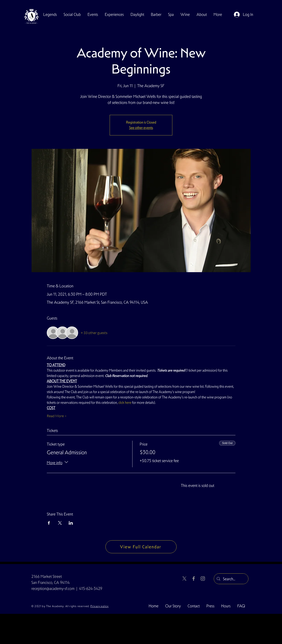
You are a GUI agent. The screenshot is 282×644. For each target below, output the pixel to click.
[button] (72, 15)
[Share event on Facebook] (49, 523)
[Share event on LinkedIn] (71, 523)
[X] (184, 579)
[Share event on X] (60, 523)
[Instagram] (203, 579)
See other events (141, 128)
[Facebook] (194, 579)
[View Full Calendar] (141, 547)
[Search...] (231, 579)
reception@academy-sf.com (53, 588)
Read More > (57, 416)
